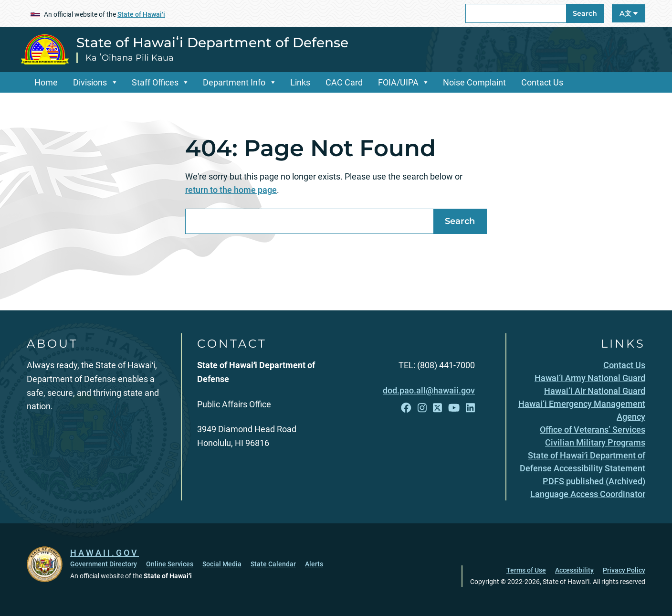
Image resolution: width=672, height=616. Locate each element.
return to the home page (231, 190)
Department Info (234, 82)
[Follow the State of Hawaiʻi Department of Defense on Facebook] (406, 408)
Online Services (170, 564)
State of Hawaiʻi (141, 14)
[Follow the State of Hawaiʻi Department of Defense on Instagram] (422, 408)
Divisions (90, 82)
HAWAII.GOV (105, 553)
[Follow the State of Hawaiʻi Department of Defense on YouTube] (454, 408)
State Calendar (273, 564)
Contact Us (542, 82)
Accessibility (574, 570)
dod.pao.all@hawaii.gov (429, 390)
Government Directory (104, 564)
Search (585, 13)
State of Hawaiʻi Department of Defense (212, 42)
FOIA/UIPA (398, 82)
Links (300, 82)
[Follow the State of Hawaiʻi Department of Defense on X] (437, 408)
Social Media (222, 564)
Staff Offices (155, 82)
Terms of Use (526, 570)
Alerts (314, 564)
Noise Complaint (474, 82)
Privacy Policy (624, 570)
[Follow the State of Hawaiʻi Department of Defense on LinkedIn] (470, 408)
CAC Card (344, 82)
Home (46, 82)
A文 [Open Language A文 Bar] (629, 13)
